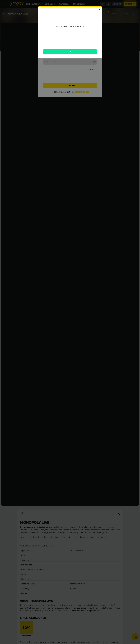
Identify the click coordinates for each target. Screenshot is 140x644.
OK (70, 52)
